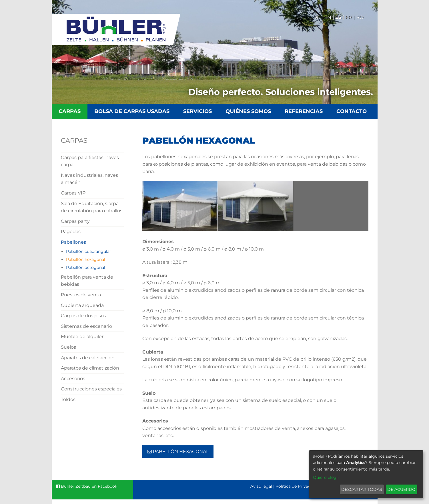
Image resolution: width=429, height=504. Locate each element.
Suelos (68, 347)
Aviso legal (261, 486)
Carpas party (75, 221)
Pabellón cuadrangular (89, 251)
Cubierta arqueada (82, 305)
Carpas (70, 111)
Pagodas (71, 232)
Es (338, 17)
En (328, 17)
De (317, 17)
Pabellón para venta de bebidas (87, 281)
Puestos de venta (81, 295)
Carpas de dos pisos (83, 316)
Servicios (197, 111)
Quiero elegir (326, 477)
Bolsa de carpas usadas (132, 111)
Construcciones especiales (91, 389)
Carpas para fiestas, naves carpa (90, 161)
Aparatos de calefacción (88, 358)
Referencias (304, 111)
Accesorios (73, 379)
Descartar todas (362, 489)
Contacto (352, 111)
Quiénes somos (248, 111)
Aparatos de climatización (90, 368)
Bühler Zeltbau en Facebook (87, 486)
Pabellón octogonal (86, 267)
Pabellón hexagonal (86, 259)
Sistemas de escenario (86, 326)
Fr (349, 17)
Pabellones (73, 242)
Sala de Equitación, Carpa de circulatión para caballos (92, 207)
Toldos (68, 399)
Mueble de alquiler (82, 337)
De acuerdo (401, 489)
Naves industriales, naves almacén (89, 179)
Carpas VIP (73, 193)
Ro (360, 17)
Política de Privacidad (297, 486)
